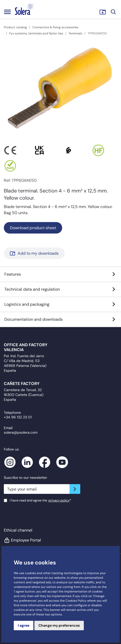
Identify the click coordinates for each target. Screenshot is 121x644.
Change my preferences (59, 625)
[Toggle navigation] (7, 12)
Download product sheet (33, 228)
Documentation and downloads (60, 319)
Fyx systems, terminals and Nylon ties (36, 33)
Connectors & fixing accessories (55, 27)
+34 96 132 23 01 (18, 417)
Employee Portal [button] (22, 540)
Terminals (75, 33)
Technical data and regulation (60, 289)
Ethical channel (18, 530)
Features (60, 274)
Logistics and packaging (60, 304)
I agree (24, 625)
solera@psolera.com (21, 432)
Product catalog (15, 27)
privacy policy (59, 500)
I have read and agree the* (40, 500)
